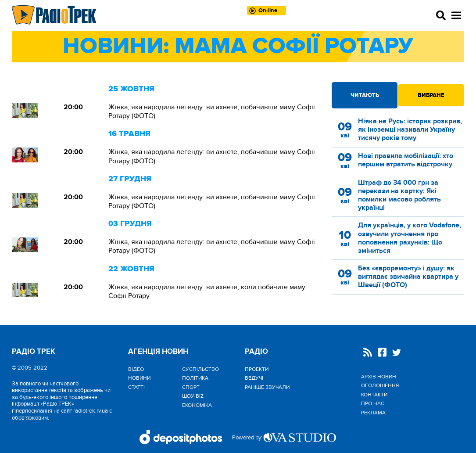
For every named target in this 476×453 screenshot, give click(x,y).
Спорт (191, 387)
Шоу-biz (193, 396)
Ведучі (254, 378)
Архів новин (379, 377)
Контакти (374, 395)
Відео (136, 369)
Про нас (373, 403)
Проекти (257, 369)
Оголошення (380, 385)
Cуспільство (200, 369)
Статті (136, 387)
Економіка (197, 405)
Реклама (373, 413)
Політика (195, 378)
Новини (139, 378)
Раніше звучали (267, 387)
